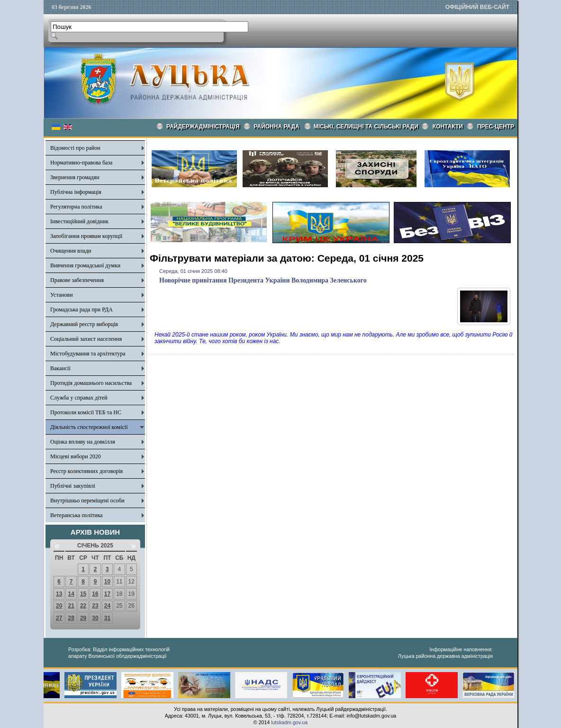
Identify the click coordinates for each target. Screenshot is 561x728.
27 (59, 618)
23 (95, 606)
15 (83, 594)
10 (107, 582)
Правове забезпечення (77, 280)
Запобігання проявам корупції (86, 236)
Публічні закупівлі (73, 486)
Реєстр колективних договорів (86, 471)
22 (83, 606)
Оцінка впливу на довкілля (83, 442)
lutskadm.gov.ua (289, 722)
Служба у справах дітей (79, 398)
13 (59, 594)
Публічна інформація (76, 192)
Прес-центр (496, 127)
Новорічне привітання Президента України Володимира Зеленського (263, 280)
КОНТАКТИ (448, 127)
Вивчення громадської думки (85, 265)
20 (59, 606)
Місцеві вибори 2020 (76, 456)
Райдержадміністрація (203, 127)
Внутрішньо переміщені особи (87, 500)
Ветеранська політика (77, 515)
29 (83, 618)
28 (71, 618)
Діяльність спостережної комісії (89, 427)
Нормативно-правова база (81, 163)
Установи (62, 295)
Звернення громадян (75, 177)
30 (95, 618)
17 (107, 594)
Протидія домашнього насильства (91, 383)
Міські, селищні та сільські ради (366, 127)
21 (71, 606)
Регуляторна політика (76, 207)
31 (107, 618)
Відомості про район (75, 148)
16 (95, 594)
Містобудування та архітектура (88, 354)
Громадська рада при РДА (81, 309)
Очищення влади (71, 251)
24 (107, 606)
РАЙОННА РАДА (277, 127)
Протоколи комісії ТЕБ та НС (86, 412)
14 (71, 594)
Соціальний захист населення (86, 339)
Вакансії (60, 368)
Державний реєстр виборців (84, 324)
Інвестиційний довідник (79, 221)
